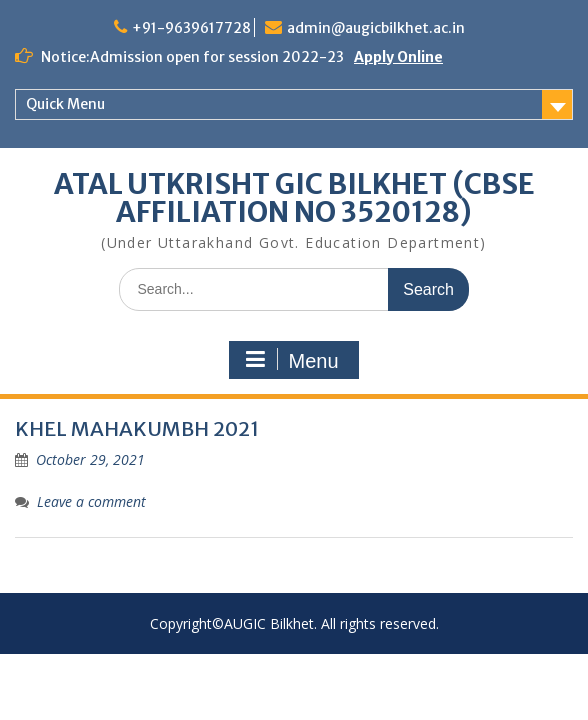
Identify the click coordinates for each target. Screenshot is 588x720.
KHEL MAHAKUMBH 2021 (137, 428)
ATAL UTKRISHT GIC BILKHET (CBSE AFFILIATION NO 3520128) (294, 198)
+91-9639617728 (191, 28)
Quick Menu (65, 104)
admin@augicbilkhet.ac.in (376, 28)
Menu (291, 360)
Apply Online (398, 57)
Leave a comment (91, 501)
